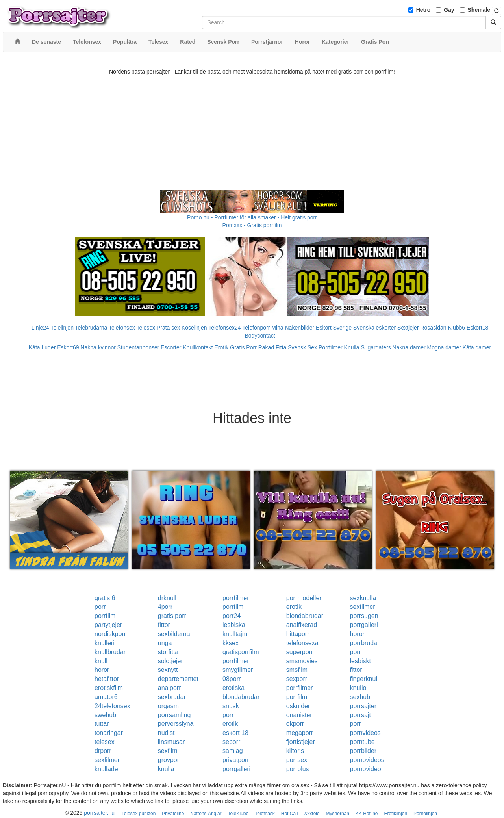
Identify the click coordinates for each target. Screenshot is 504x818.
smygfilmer (238, 670)
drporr (103, 751)
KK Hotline (367, 814)
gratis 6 (105, 598)
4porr (165, 607)
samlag (233, 751)
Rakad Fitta (272, 347)
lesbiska (234, 625)
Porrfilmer (331, 347)
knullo (358, 688)
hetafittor (107, 679)
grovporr (170, 760)
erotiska (233, 688)
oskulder (298, 706)
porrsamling (174, 715)
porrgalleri (364, 625)
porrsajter (363, 706)
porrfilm (233, 607)
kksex (231, 643)
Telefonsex (122, 328)
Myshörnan (338, 814)
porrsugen (364, 616)
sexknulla (363, 598)
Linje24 (40, 328)
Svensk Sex (302, 347)
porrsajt (360, 715)
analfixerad (302, 625)
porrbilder (363, 751)
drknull (167, 598)
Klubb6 (457, 328)
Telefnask (265, 814)
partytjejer (108, 625)
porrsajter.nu (99, 813)
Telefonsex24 (225, 328)
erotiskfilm (109, 688)
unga (165, 643)
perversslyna (176, 724)
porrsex (297, 760)
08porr (232, 679)
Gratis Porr (243, 347)
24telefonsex (112, 706)
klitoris (295, 751)
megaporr (300, 733)
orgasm (168, 706)
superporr (300, 652)
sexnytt (168, 670)
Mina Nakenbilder (293, 328)
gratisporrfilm (241, 652)
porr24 (232, 616)
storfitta (168, 652)
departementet (178, 679)
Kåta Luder (42, 347)
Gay (449, 10)
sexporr (297, 679)
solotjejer (170, 661)
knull (101, 661)
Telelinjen (62, 328)
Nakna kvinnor (98, 347)
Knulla (352, 347)
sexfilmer (363, 607)
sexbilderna (174, 634)
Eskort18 (477, 328)
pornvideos (365, 733)
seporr (231, 742)
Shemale (479, 10)
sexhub (360, 697)
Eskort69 (68, 347)
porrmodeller (304, 598)
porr (100, 607)
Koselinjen (194, 328)
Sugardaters (376, 347)
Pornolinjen (425, 814)
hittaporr (298, 634)
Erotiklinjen (396, 814)
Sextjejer (408, 328)
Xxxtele (312, 814)
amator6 (106, 697)
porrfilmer (236, 598)
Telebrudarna (91, 328)
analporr (170, 688)
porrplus (298, 769)
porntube (362, 742)
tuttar (102, 724)
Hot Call (290, 814)
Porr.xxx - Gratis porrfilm (252, 225)
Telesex (146, 328)
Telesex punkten (139, 814)
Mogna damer (444, 347)
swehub (105, 715)
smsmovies (302, 661)
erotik (294, 607)
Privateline (173, 814)
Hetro (423, 10)
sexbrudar (172, 697)
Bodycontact (260, 336)
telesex (105, 742)
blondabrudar (305, 616)
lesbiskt (360, 661)
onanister (299, 715)
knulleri (105, 643)
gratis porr (172, 616)
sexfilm (168, 751)
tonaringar (109, 733)
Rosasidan (433, 328)
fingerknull (364, 679)
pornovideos (367, 760)
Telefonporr (256, 328)
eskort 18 (235, 733)
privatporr (236, 760)
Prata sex (168, 328)
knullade (106, 769)
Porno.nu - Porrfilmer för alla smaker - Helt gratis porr (252, 217)
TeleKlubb (238, 814)
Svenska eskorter (374, 328)
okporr (295, 724)
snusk (231, 706)
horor (357, 634)
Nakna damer (409, 347)
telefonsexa (302, 643)
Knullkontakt (198, 347)
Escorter (171, 347)
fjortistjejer (301, 742)
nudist (166, 733)
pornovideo (366, 769)
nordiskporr (110, 634)
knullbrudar (110, 652)
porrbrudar (365, 643)
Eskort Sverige (334, 328)
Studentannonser (138, 347)
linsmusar (171, 742)
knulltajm (235, 634)
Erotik (221, 347)
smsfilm (297, 670)
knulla (166, 769)
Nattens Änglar (206, 814)
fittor (164, 625)
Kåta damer (477, 347)
